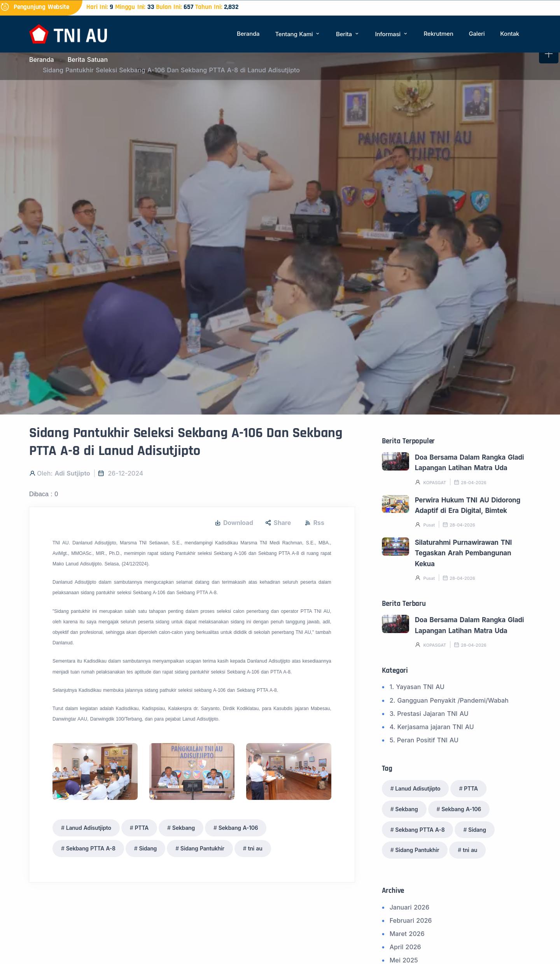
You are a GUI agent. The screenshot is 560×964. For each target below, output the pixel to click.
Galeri (477, 34)
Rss (315, 523)
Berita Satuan (88, 59)
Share (278, 523)
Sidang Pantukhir (202, 848)
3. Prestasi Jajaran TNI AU (429, 714)
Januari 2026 (409, 907)
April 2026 (405, 947)
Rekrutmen (438, 34)
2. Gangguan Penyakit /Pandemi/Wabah (449, 700)
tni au (255, 848)
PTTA (142, 828)
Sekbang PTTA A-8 (91, 848)
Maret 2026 (407, 934)
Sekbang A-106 (238, 828)
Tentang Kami (298, 34)
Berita (348, 34)
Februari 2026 (411, 920)
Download (234, 523)
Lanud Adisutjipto (89, 828)
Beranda (248, 34)
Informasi (392, 34)
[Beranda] (68, 33)
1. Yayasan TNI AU (417, 687)
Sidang (148, 848)
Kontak (510, 34)
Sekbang (184, 828)
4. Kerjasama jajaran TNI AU (432, 727)
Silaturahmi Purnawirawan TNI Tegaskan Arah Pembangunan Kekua (463, 553)
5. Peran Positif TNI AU (424, 740)
